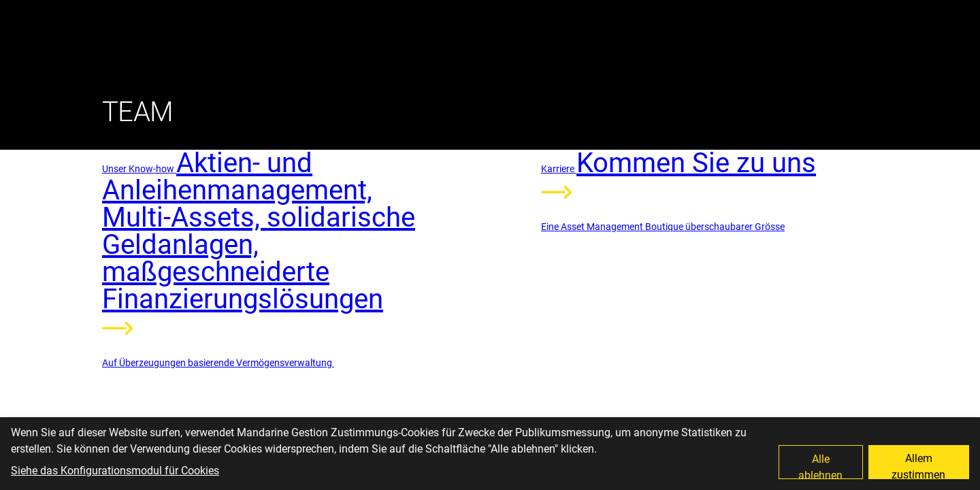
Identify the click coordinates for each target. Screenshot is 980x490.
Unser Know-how (139, 169)
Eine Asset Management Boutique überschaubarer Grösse (663, 227)
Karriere (559, 169)
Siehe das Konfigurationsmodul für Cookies (115, 471)
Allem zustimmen (918, 465)
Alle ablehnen (820, 466)
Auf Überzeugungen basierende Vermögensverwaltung (218, 363)
